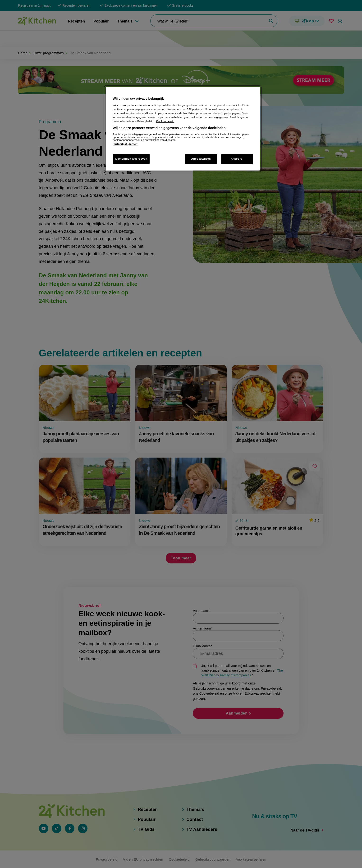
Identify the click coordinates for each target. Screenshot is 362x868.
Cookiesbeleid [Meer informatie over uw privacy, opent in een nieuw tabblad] (165, 121)
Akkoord (237, 159)
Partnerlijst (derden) (126, 144)
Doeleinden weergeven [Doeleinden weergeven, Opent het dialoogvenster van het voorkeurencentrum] (131, 159)
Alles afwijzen (201, 159)
